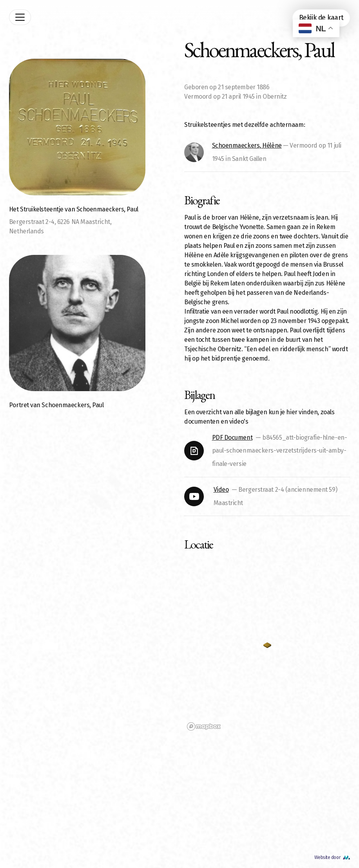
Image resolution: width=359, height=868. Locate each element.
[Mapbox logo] (204, 726)
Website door (327, 857)
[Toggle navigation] (20, 17)
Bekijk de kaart (321, 18)
